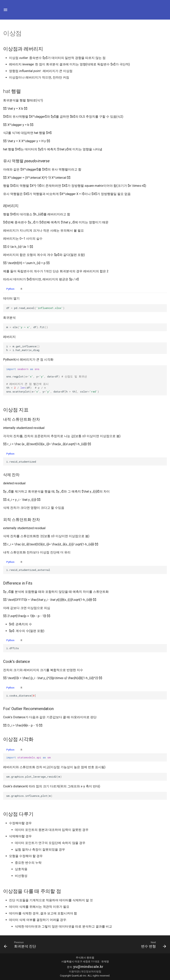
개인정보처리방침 (91, 971)
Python (10, 289)
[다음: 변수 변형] (153, 944)
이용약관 (74, 971)
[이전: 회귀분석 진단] (21, 944)
